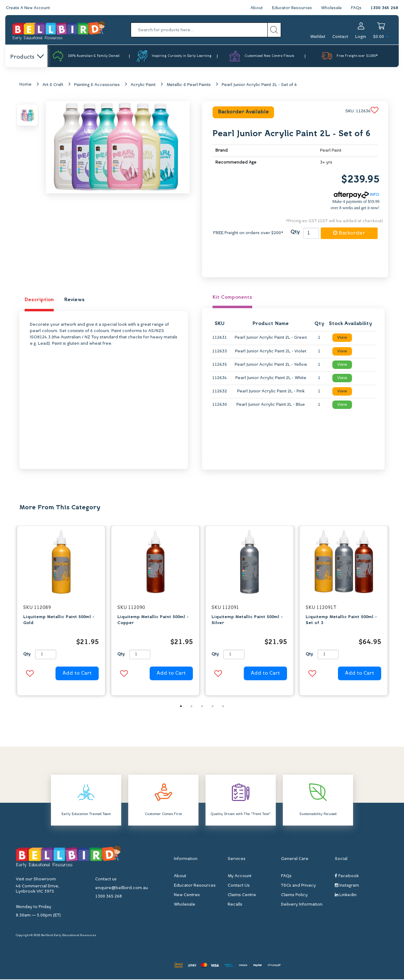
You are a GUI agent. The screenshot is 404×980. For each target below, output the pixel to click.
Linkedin (346, 896)
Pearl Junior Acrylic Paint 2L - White (271, 378)
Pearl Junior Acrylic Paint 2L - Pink (271, 392)
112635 (220, 365)
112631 (220, 338)
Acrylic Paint (143, 85)
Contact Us (239, 886)
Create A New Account (29, 8)
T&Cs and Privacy (298, 886)
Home (25, 85)
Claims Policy (294, 896)
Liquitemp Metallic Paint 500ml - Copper (153, 620)
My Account (240, 877)
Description (39, 300)
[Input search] (199, 30)
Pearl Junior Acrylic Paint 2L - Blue (271, 405)
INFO (357, 196)
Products (27, 57)
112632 (220, 392)
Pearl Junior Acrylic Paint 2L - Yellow (271, 365)
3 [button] (202, 707)
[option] (61, 613)
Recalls (235, 905)
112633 (220, 352)
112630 (220, 405)
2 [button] (191, 707)
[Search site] (274, 30)
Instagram (347, 886)
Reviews (74, 300)
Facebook (347, 877)
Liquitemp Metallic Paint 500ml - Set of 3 (341, 620)
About (254, 8)
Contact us (106, 880)
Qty (295, 233)
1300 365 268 (384, 8)
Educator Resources (290, 8)
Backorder (349, 233)
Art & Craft (53, 85)
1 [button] (181, 707)
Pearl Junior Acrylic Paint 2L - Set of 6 (259, 85)
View (342, 338)
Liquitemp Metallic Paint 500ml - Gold (59, 620)
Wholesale (331, 8)
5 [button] (223, 707)
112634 (220, 378)
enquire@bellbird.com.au (122, 889)
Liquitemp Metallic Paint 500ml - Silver (247, 620)
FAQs (356, 8)
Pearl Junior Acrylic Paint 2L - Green (271, 338)
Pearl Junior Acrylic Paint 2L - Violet (271, 352)
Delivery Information (302, 905)
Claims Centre (242, 896)
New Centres (187, 896)
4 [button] (213, 707)
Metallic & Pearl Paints (189, 85)
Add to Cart (77, 674)
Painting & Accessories (97, 85)
